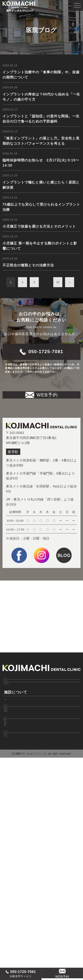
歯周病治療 (13, 836)
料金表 (9, 887)
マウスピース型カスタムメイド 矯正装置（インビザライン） (28, 728)
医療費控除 (13, 893)
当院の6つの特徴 (19, 771)
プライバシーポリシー (21, 937)
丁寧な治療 (13, 786)
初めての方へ (16, 706)
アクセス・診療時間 (20, 918)
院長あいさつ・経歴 (21, 903)
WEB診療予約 (15, 931)
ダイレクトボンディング (23, 743)
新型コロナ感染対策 (20, 818)
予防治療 (11, 843)
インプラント (14, 855)
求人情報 (11, 925)
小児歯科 (11, 868)
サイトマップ (14, 944)
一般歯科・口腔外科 (20, 862)
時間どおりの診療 (18, 793)
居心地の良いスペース (21, 799)
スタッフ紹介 (14, 912)
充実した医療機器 (18, 805)
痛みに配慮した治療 (20, 780)
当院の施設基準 (16, 761)
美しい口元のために (21, 717)
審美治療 (11, 849)
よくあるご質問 (16, 874)
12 (58, 299)
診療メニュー (16, 827)
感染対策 (11, 812)
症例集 (9, 881)
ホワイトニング (16, 737)
